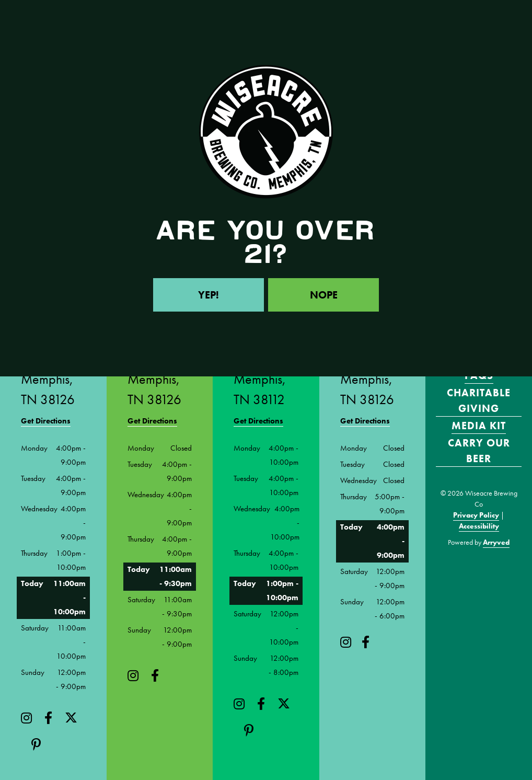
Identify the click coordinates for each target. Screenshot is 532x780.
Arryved (496, 542)
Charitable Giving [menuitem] (479, 400)
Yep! (209, 295)
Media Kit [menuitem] (479, 426)
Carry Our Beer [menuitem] (479, 451)
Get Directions (46, 421)
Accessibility (479, 526)
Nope (324, 295)
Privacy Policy (476, 515)
